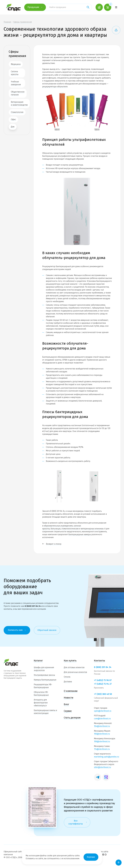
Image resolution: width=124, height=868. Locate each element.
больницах (56, 529)
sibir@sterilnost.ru (102, 767)
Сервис (68, 711)
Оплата (67, 677)
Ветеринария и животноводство (19, 103)
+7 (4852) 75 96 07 (103, 680)
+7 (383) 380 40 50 (103, 694)
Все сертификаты (78, 822)
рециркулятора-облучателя (55, 87)
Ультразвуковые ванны (44, 675)
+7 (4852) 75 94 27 (103, 684)
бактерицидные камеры (80, 534)
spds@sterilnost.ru (103, 711)
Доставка (68, 682)
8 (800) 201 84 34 (57, 511)
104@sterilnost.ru (102, 726)
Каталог (38, 661)
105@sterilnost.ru (102, 734)
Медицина (16, 64)
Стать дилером (72, 718)
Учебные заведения (16, 83)
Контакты (99, 661)
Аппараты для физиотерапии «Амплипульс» (41, 703)
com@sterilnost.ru (102, 719)
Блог (66, 704)
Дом (13, 127)
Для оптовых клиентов (74, 667)
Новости (69, 698)
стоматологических (70, 529)
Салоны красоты (15, 73)
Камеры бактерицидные (45, 680)
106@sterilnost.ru (102, 741)
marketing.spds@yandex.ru (107, 757)
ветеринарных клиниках (92, 529)
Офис (13, 119)
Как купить (70, 661)
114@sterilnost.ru (102, 749)
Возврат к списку (52, 544)
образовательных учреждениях (58, 526)
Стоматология (17, 112)
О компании (71, 691)
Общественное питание (18, 93)
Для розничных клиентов (75, 672)
